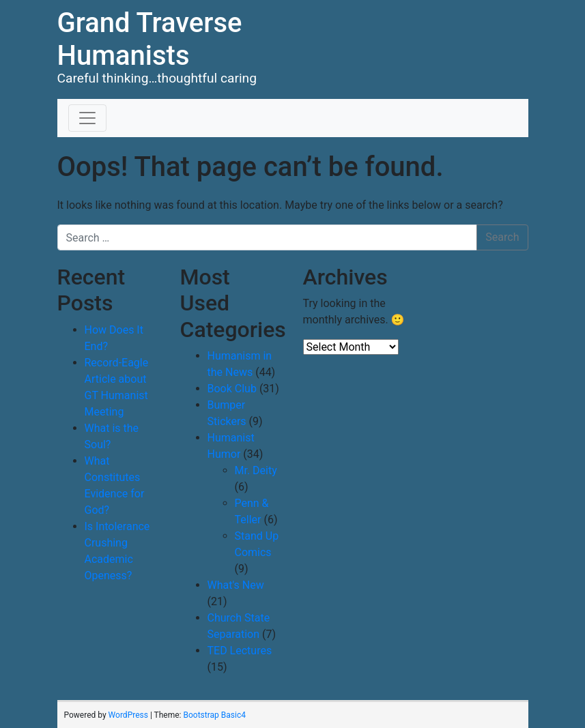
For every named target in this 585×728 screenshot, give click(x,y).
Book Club (232, 389)
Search (502, 237)
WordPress (128, 715)
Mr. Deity (256, 470)
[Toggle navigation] (87, 118)
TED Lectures (240, 651)
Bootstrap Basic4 (214, 715)
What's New (236, 585)
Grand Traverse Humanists (150, 39)
